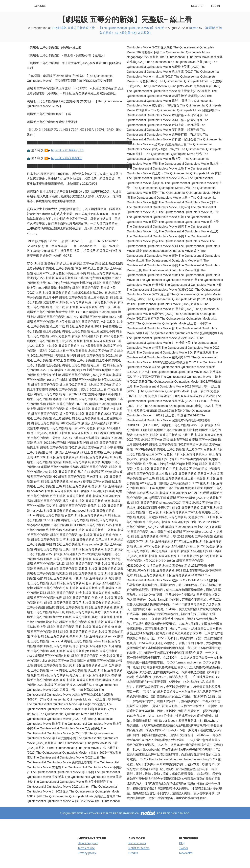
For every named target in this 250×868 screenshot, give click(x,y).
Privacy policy (87, 853)
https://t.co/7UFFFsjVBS (67, 150)
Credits (133, 853)
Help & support (88, 843)
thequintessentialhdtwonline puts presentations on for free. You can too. (125, 813)
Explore (40, 6)
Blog (182, 843)
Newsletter (186, 853)
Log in (215, 6)
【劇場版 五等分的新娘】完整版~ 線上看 (125, 19)
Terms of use (86, 848)
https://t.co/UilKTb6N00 (67, 158)
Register (198, 6)
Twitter (184, 848)
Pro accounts (137, 843)
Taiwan (193, 28)
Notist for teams (139, 848)
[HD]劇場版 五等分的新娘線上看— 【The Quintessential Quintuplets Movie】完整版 (108, 28)
